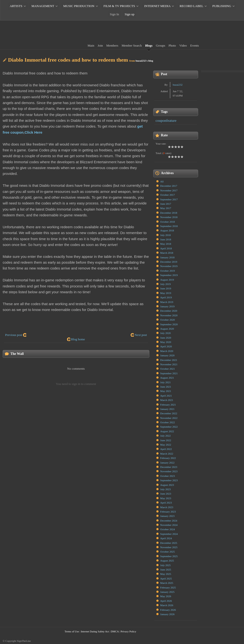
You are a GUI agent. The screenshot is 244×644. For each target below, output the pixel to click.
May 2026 (166, 596)
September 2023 (169, 480)
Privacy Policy (128, 631)
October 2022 (168, 422)
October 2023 (168, 476)
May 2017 (166, 208)
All (162, 181)
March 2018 (167, 253)
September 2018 (169, 226)
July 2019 (165, 284)
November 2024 (169, 525)
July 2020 (165, 333)
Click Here (33, 132)
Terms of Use (72, 631)
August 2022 (167, 431)
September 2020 (169, 324)
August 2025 (167, 561)
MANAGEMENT (43, 6)
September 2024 (169, 534)
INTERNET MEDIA (157, 6)
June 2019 (166, 288)
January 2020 (167, 355)
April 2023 (166, 503)
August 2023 (167, 485)
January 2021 (167, 409)
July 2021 (165, 382)
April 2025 (166, 579)
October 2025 (168, 552)
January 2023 (167, 516)
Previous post (14, 335)
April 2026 (166, 601)
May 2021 (166, 391)
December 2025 (169, 543)
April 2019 (166, 297)
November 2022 (169, 418)
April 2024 (166, 538)
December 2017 (169, 186)
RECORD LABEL (191, 6)
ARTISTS (16, 6)
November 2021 (169, 364)
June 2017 (166, 204)
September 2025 (169, 556)
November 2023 (169, 471)
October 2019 (168, 271)
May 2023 (166, 498)
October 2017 (168, 195)
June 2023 (166, 494)
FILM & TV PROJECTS (119, 6)
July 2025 (165, 565)
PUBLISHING (222, 6)
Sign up (130, 14)
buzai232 (177, 85)
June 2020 (166, 338)
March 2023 (167, 507)
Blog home (78, 339)
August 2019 (167, 280)
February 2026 (168, 610)
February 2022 (168, 458)
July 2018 (165, 235)
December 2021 (169, 360)
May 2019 (166, 293)
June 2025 (166, 570)
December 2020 (169, 311)
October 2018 (168, 222)
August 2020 (167, 329)
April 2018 (166, 248)
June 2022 (166, 440)
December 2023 (169, 467)
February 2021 (168, 405)
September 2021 (169, 373)
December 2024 (169, 521)
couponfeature (166, 121)
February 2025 (168, 587)
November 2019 (169, 266)
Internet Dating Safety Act (95, 631)
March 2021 (167, 400)
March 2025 (167, 583)
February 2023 (168, 512)
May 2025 (166, 574)
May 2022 (166, 445)
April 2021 (166, 396)
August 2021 (167, 378)
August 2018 (167, 230)
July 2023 (165, 489)
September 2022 (169, 427)
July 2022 (165, 436)
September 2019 (169, 275)
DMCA (115, 631)
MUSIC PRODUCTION (79, 6)
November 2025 (169, 547)
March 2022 (167, 454)
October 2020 (168, 320)
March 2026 (167, 605)
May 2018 (166, 244)
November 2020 (169, 315)
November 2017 (169, 190)
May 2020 (166, 342)
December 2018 (169, 213)
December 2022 (169, 413)
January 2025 (167, 592)
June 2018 (166, 239)
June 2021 (166, 387)
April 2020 (166, 346)
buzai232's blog (144, 61)
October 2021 (168, 369)
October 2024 (168, 529)
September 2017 (169, 199)
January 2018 (167, 257)
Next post (141, 335)
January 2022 (167, 463)
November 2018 (169, 217)
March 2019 (167, 302)
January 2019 (167, 306)
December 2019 (169, 262)
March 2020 (167, 351)
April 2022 (166, 449)
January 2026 (167, 614)
